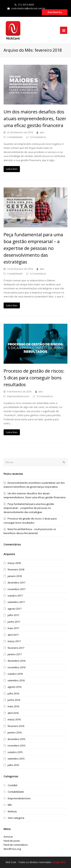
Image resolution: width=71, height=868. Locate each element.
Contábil (12, 785)
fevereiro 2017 (16, 648)
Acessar (8, 837)
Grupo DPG (59, 862)
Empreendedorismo (18, 396)
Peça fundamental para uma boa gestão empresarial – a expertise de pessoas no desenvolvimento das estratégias (33, 248)
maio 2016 (13, 706)
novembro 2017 (16, 589)
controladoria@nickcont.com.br (26, 8)
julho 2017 (13, 615)
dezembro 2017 (16, 583)
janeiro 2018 (15, 576)
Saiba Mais (12, 169)
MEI (10, 805)
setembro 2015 (16, 759)
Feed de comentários (16, 845)
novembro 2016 (16, 667)
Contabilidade (15, 137)
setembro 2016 (16, 680)
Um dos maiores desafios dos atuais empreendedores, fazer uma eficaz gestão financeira (35, 118)
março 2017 (14, 641)
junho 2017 (14, 622)
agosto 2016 (14, 687)
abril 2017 (13, 635)
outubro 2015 (15, 752)
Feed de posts (12, 841)
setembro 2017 (16, 602)
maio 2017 (13, 628)
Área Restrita (55, 12)
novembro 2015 (16, 746)
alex (42, 132)
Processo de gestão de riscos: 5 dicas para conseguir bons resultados (34, 378)
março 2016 (14, 719)
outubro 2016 (15, 674)
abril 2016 (13, 713)
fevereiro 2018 (16, 569)
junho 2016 (14, 700)
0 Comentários (38, 137)
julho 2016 (13, 693)
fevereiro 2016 (16, 726)
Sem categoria (16, 818)
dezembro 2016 (16, 661)
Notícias (12, 811)
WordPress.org (12, 849)
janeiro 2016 (15, 732)
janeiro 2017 (15, 654)
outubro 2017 (15, 596)
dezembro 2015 (16, 739)
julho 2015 (13, 765)
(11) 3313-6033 (24, 5)
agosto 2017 (14, 609)
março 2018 (14, 563)
